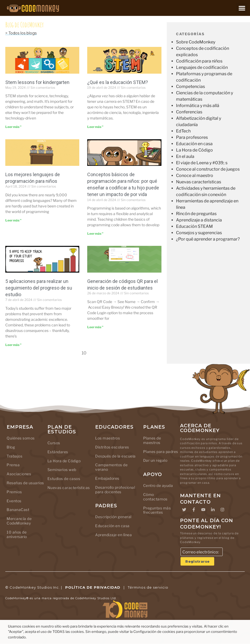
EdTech (183, 131)
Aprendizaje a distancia (199, 220)
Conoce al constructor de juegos (208, 169)
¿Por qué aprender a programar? (208, 239)
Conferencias (189, 112)
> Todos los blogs (21, 33)
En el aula (185, 156)
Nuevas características (199, 182)
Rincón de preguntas (196, 214)
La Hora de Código (194, 150)
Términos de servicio (148, 588)
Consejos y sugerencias (199, 233)
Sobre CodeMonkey (196, 42)
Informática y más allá (198, 106)
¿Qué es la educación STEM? (118, 82)
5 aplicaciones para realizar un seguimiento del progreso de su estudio (39, 288)
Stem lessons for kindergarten (37, 82)
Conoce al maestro (195, 176)
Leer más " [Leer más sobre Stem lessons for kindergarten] (13, 127)
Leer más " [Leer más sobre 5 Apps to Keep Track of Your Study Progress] (13, 345)
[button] (242, 8)
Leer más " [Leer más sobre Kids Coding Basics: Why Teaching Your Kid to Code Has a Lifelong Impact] (95, 234)
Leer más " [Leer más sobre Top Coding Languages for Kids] (13, 220)
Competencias (190, 86)
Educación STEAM (194, 226)
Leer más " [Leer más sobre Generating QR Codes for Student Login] (95, 327)
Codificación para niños (199, 61)
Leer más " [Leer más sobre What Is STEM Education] (95, 127)
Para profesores (192, 137)
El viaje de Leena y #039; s (202, 163)
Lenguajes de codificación (202, 67)
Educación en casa (194, 144)
